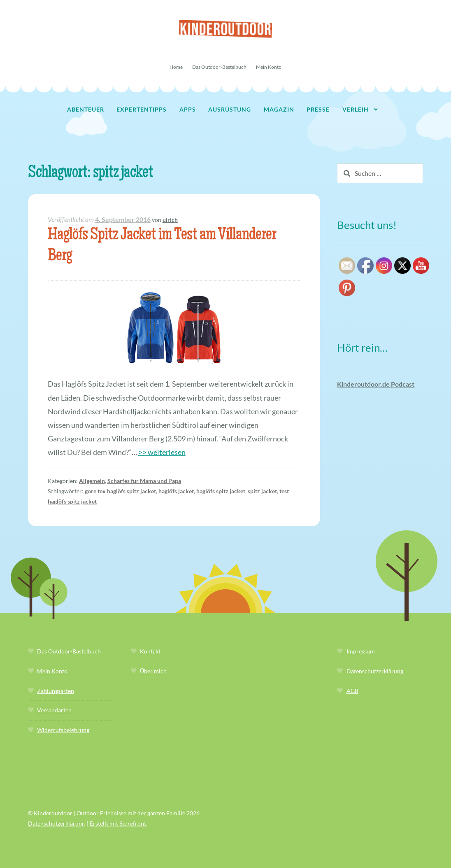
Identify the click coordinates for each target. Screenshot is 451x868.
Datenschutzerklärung (375, 671)
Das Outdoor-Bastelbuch (219, 67)
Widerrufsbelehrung (63, 730)
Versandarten (54, 710)
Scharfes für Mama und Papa (144, 481)
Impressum (361, 651)
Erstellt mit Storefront (118, 823)
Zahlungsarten (56, 691)
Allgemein (92, 481)
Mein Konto (269, 67)
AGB (352, 691)
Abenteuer (86, 109)
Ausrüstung (230, 109)
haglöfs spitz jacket (221, 491)
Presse (318, 109)
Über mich (153, 671)
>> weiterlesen (162, 452)
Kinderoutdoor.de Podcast (376, 384)
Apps (188, 109)
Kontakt (150, 651)
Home (176, 67)
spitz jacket (262, 491)
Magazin (279, 109)
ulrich (170, 220)
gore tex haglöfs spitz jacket (120, 491)
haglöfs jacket (176, 491)
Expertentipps (142, 109)
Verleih (356, 109)
